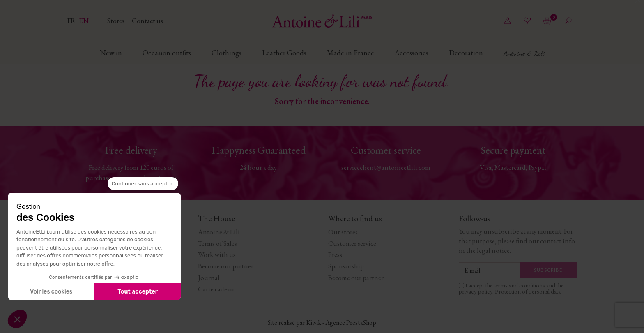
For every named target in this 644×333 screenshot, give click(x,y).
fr (72, 21)
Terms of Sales (217, 243)
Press (335, 254)
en (84, 21)
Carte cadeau (216, 289)
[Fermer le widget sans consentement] (143, 184)
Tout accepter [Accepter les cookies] (138, 292)
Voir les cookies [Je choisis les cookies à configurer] (51, 292)
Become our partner (226, 266)
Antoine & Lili (219, 232)
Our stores (343, 232)
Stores (116, 21)
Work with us (217, 254)
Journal (209, 277)
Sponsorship (346, 266)
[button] (17, 319)
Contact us (147, 21)
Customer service (352, 243)
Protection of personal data (528, 291)
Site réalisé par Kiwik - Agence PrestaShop (322, 323)
